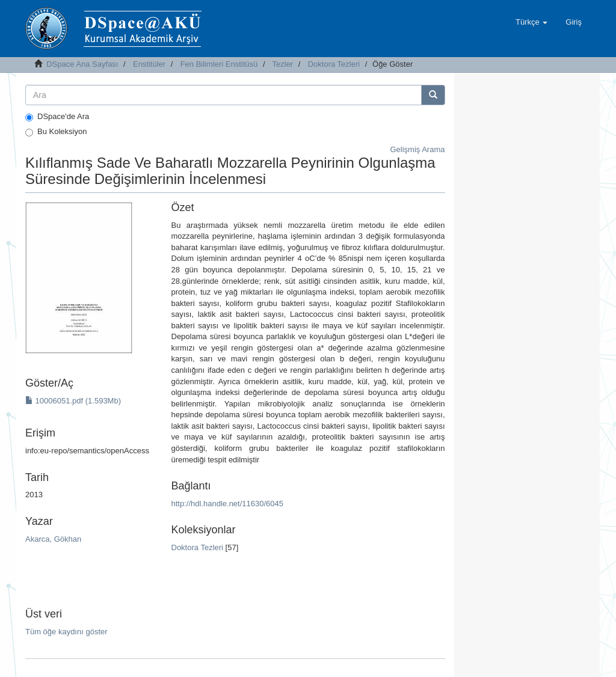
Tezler (283, 64)
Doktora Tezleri (334, 64)
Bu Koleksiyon (56, 132)
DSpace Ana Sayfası (82, 64)
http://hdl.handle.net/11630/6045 (228, 504)
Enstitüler (149, 64)
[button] (531, 22)
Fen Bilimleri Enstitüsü (219, 64)
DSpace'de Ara (57, 117)
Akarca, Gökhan (53, 539)
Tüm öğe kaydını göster (66, 632)
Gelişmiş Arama (417, 149)
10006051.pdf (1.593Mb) (73, 401)
